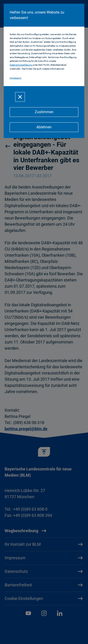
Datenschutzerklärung (21, 65)
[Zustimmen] (44, 112)
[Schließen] (20, 97)
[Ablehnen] (44, 127)
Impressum (16, 78)
